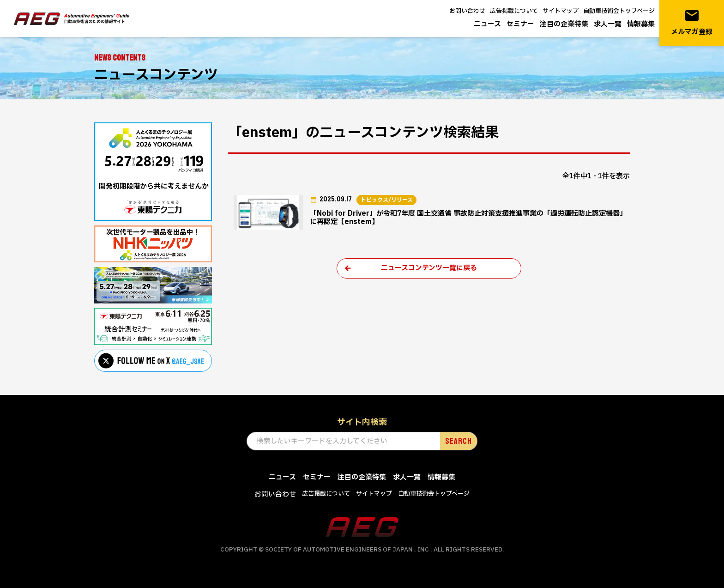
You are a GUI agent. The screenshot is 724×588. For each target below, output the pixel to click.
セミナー (520, 24)
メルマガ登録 (692, 22)
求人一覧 (608, 24)
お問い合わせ (467, 11)
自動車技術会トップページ (619, 11)
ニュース (487, 24)
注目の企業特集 (564, 24)
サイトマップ (561, 11)
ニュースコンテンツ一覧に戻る (429, 268)
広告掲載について (514, 11)
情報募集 (641, 24)
